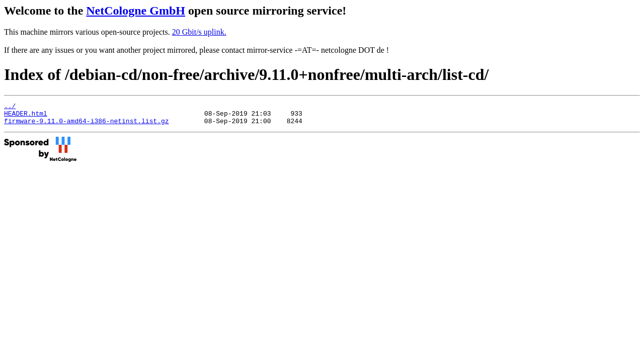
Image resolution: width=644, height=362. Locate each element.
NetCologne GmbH (136, 11)
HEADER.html (26, 116)
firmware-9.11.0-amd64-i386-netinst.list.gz (87, 125)
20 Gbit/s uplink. (199, 32)
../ (10, 107)
